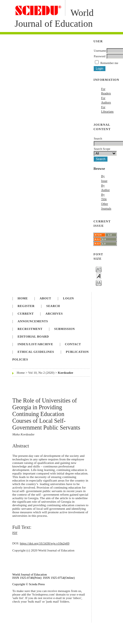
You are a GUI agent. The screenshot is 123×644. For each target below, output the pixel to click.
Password (100, 56)
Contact (73, 344)
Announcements (33, 321)
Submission (64, 329)
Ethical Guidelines (36, 352)
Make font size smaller (99, 269)
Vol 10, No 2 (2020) (41, 373)
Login (68, 298)
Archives (54, 314)
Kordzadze (66, 373)
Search (53, 306)
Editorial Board (33, 337)
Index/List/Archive (35, 344)
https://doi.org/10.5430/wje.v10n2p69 (45, 543)
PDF (15, 533)
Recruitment (30, 329)
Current (26, 314)
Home (23, 298)
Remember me (109, 63)
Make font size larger (99, 282)
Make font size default (99, 276)
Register (26, 306)
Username (100, 51)
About (45, 298)
